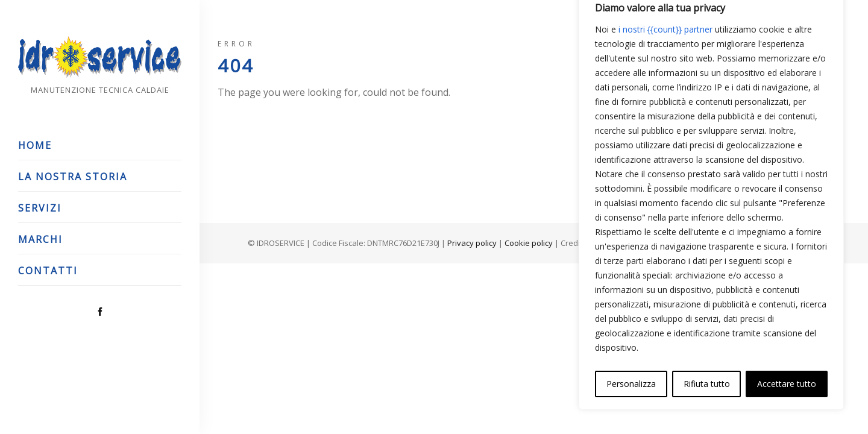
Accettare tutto (787, 384)
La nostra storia (73, 177)
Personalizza (631, 384)
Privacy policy (472, 243)
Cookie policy (529, 243)
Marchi (40, 239)
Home (35, 145)
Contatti (48, 271)
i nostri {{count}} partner (665, 29)
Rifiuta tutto (707, 384)
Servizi (40, 208)
